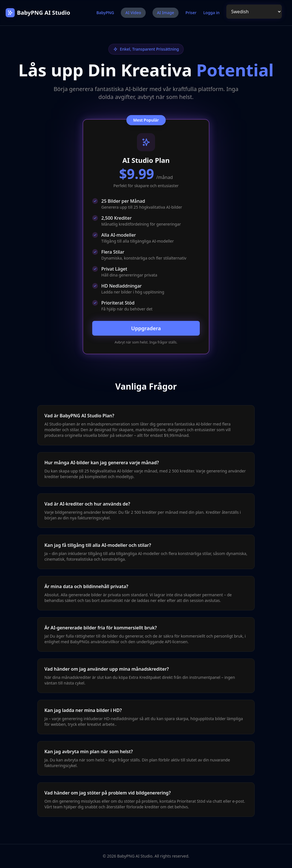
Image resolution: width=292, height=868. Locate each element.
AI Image (166, 13)
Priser (191, 13)
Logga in (211, 13)
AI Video (133, 13)
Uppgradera (146, 328)
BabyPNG (105, 13)
